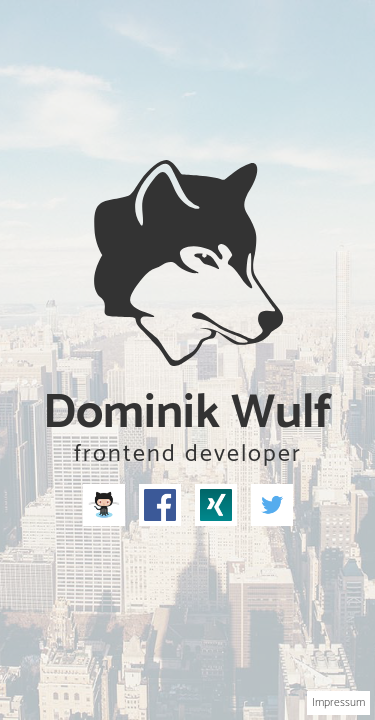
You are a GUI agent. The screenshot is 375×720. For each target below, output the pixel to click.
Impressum (338, 702)
